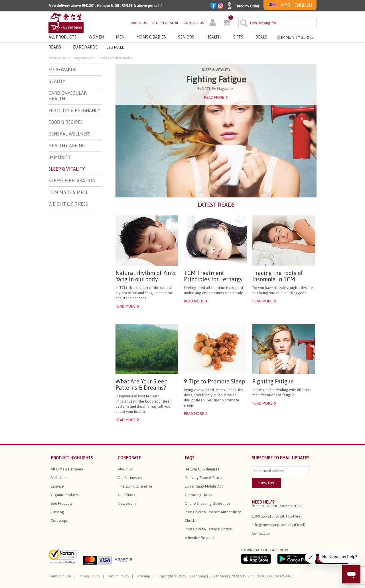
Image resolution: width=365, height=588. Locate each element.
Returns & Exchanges (202, 469)
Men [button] (120, 37)
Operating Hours (198, 495)
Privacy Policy (89, 576)
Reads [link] (55, 47)
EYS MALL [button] (115, 47)
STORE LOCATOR (165, 23)
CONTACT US (194, 23)
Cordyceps (59, 521)
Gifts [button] (238, 37)
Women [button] (96, 37)
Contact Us (261, 533)
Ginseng (57, 512)
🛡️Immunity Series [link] (295, 37)
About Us (125, 469)
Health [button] (213, 37)
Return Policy (118, 576)
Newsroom (127, 503)
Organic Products (65, 495)
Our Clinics (126, 495)
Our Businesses (130, 478)
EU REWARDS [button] (85, 47)
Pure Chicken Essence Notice (208, 529)
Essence (57, 486)
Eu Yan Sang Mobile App (204, 486)
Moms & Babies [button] (151, 37)
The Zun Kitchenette (135, 486)
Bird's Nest (59, 478)
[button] (213, 23)
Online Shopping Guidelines (207, 503)
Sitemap (143, 576)
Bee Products (61, 503)
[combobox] (277, 23)
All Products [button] (63, 37)
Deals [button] (261, 37)
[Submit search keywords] (243, 22)
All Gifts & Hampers (67, 469)
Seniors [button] (186, 37)
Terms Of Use (60, 576)
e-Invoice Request (200, 538)
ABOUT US (139, 23)
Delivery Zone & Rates (203, 478)
